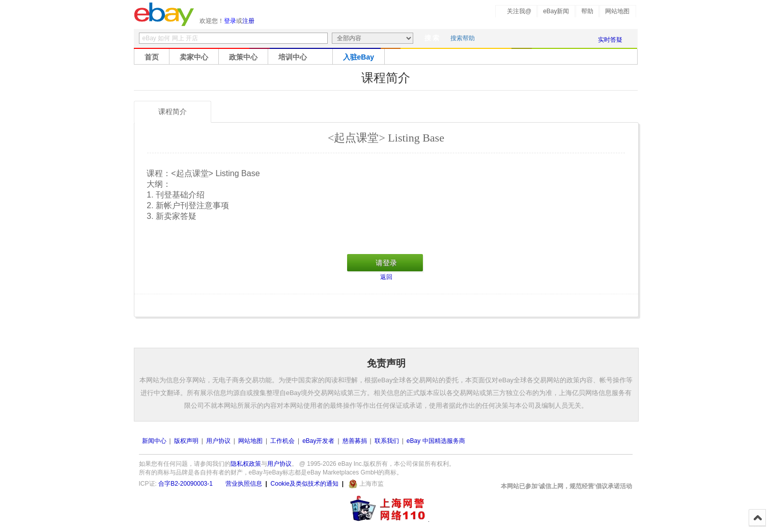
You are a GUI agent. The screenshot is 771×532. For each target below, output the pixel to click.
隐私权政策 (246, 464)
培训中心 (293, 57)
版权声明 (186, 441)
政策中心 (243, 57)
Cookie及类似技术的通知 (305, 484)
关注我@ (519, 11)
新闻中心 (154, 441)
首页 (152, 57)
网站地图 (617, 11)
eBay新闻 (556, 11)
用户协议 (218, 441)
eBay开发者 (318, 441)
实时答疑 (610, 40)
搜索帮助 (463, 38)
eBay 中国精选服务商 (436, 441)
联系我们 (387, 441)
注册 (248, 21)
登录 (230, 21)
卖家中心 (194, 57)
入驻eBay (359, 57)
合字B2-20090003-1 (185, 484)
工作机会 (282, 441)
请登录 (386, 263)
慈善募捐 (355, 441)
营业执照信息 (244, 484)
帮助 (587, 11)
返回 (386, 277)
